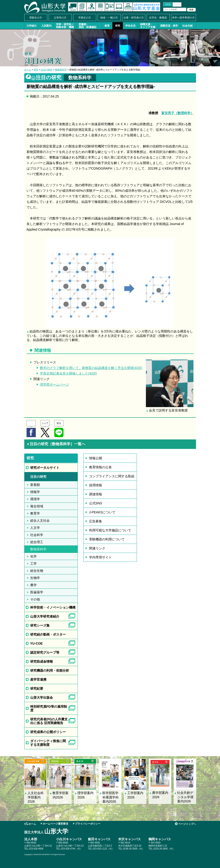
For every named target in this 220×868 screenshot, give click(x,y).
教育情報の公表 (100, 467)
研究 (118, 26)
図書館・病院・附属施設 (88, 26)
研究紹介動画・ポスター (48, 634)
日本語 (168, 5)
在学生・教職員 (158, 18)
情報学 (35, 492)
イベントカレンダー (100, 7)
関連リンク (97, 548)
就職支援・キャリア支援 (148, 26)
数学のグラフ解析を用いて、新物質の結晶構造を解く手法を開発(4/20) (91, 368)
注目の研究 (47, 70)
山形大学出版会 (42, 697)
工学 (33, 563)
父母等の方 (60, 18)
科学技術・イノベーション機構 (53, 607)
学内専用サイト (100, 557)
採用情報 (96, 485)
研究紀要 (37, 688)
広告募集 (96, 521)
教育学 (35, 513)
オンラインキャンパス (119, 7)
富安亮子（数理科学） (178, 113)
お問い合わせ (110, 7)
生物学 (35, 578)
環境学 (35, 499)
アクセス (91, 7)
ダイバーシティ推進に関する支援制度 (48, 743)
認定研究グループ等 (45, 652)
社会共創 (187, 26)
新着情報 (73, 7)
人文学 (35, 528)
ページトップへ (187, 824)
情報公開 (96, 458)
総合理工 (37, 542)
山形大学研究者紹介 (45, 616)
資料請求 (82, 7)
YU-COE (36, 643)
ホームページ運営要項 (55, 824)
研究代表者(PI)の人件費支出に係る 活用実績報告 (49, 721)
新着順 (35, 485)
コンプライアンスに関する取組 (112, 476)
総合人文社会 (40, 521)
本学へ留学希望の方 (183, 18)
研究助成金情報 (42, 661)
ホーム (28, 70)
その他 (35, 599)
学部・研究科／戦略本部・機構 (65, 26)
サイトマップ (128, 7)
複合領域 (37, 506)
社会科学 (37, 535)
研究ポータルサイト (45, 468)
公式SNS (96, 503)
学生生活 (130, 26)
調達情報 (96, 494)
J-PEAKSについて (102, 512)
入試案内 (46, 26)
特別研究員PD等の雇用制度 (49, 708)
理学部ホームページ (54, 384)
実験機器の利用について (107, 539)
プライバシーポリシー (88, 824)
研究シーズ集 (40, 625)
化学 (33, 556)
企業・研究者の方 (134, 18)
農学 (33, 585)
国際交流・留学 (169, 26)
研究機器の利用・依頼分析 (50, 670)
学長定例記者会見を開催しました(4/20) (68, 373)
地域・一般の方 (109, 18)
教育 (107, 26)
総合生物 (37, 571)
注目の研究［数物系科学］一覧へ (56, 444)
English (177, 5)
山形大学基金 (147, 7)
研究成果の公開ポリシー (48, 732)
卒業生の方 (85, 18)
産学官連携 (38, 679)
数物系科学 (61, 70)
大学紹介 (32, 26)
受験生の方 (36, 18)
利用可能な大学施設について (110, 530)
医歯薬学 (37, 592)
